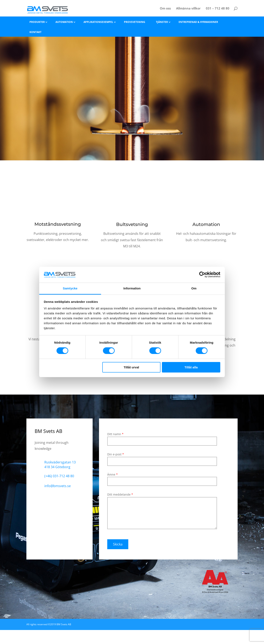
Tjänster (162, 22)
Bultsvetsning (132, 224)
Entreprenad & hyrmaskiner (198, 22)
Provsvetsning (135, 22)
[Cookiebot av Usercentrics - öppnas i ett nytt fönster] (202, 275)
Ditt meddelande (162, 513)
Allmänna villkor (188, 9)
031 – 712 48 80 (218, 9)
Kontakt (35, 32)
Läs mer (58, 254)
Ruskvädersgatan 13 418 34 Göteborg (60, 465)
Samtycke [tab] (70, 288)
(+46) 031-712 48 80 (59, 476)
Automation (64, 22)
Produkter (37, 22)
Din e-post (162, 458)
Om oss (165, 9)
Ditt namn (162, 438)
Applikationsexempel (98, 22)
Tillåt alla (191, 367)
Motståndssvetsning (58, 224)
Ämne (162, 478)
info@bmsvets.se (58, 486)
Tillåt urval (131, 367)
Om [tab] (194, 288)
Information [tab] (132, 288)
